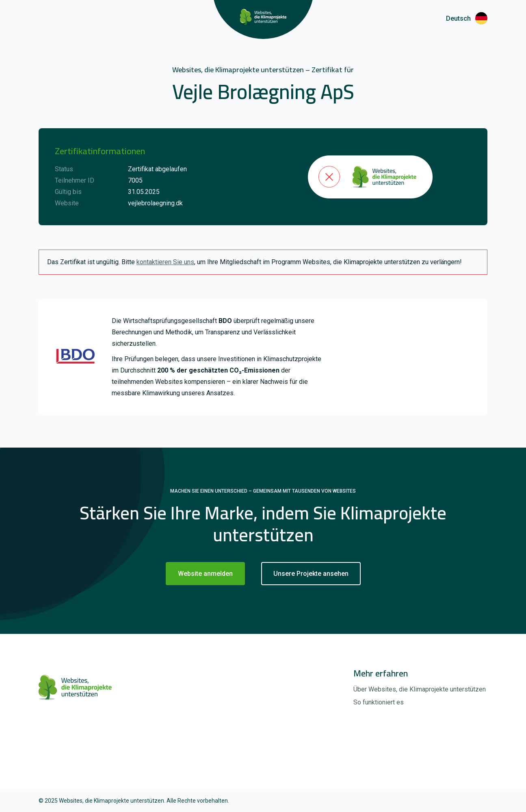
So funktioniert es (379, 702)
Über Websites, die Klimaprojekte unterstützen (420, 689)
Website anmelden (205, 574)
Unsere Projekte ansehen (311, 574)
